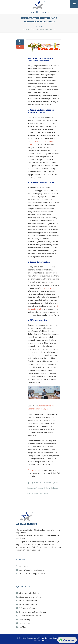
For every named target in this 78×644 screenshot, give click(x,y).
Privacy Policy (24, 619)
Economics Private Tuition (30, 616)
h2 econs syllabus (50, 488)
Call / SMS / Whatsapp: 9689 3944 (33, 574)
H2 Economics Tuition (28, 604)
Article (41, 26)
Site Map (22, 627)
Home (35, 26)
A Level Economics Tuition (30, 597)
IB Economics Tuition (28, 608)
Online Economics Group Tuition (32, 612)
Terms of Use (24, 623)
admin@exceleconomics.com (31, 570)
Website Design (40, 640)
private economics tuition (38, 493)
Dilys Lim (38, 483)
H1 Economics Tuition (28, 601)
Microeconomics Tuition (29, 593)
